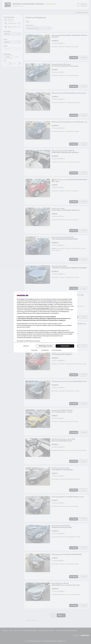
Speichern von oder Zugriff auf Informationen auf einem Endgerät (37, 317)
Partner (49, 299)
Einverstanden (65, 346)
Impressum (34, 350)
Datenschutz (45, 350)
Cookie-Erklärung (56, 350)
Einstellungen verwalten (45, 346)
